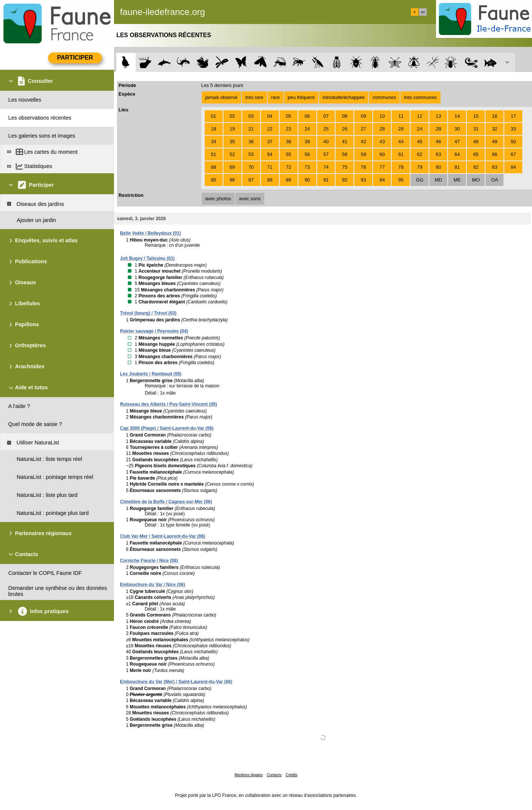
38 (288, 142)
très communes (420, 97)
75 (345, 167)
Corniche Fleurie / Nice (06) (149, 561)
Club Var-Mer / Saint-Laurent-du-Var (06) (163, 536)
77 (382, 167)
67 (513, 154)
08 (345, 116)
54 (270, 154)
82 (476, 167)
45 (420, 142)
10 (382, 116)
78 (401, 167)
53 (251, 154)
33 (513, 129)
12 (420, 116)
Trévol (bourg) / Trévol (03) (148, 313)
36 (251, 142)
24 (307, 129)
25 (326, 129)
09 (363, 116)
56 (307, 154)
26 (345, 129)
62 (420, 154)
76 (363, 167)
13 (438, 116)
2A (420, 129)
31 (476, 129)
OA (495, 180)
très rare (254, 97)
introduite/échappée (343, 97)
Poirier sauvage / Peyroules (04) (154, 331)
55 (288, 154)
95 (401, 180)
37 (270, 142)
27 (363, 129)
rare (275, 97)
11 (401, 116)
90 (307, 180)
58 (345, 154)
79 (420, 167)
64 (457, 154)
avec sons (250, 199)
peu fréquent (301, 97)
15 (476, 116)
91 (326, 180)
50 (513, 142)
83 (495, 167)
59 (363, 154)
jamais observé (221, 97)
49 (495, 142)
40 (326, 142)
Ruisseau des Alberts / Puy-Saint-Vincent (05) (169, 404)
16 (495, 116)
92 (345, 180)
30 (457, 129)
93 (363, 180)
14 (457, 116)
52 (232, 154)
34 (213, 142)
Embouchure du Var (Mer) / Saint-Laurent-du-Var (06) (176, 682)
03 (251, 116)
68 (213, 167)
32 (495, 129)
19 (232, 129)
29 (401, 129)
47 (457, 142)
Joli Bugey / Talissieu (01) (147, 258)
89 (288, 180)
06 (307, 116)
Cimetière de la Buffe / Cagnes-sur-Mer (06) (166, 502)
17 (513, 116)
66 (495, 154)
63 (438, 154)
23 (288, 129)
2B (439, 129)
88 (270, 180)
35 (232, 142)
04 (270, 116)
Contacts (274, 775)
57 (326, 154)
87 (251, 180)
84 (513, 167)
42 (363, 142)
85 (213, 180)
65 (476, 154)
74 (326, 167)
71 (270, 167)
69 (232, 167)
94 (382, 180)
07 (326, 116)
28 (382, 129)
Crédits (292, 775)
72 (288, 167)
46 (438, 142)
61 (401, 154)
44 (401, 142)
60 (382, 154)
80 (438, 167)
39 (307, 142)
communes (384, 97)
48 (476, 142)
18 (213, 129)
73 (307, 167)
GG (420, 180)
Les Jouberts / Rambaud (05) (151, 374)
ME (457, 180)
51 (213, 154)
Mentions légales (249, 775)
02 (232, 116)
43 (382, 142)
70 (251, 167)
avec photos (218, 199)
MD (438, 180)
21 (251, 129)
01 (213, 116)
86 (232, 180)
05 (288, 116)
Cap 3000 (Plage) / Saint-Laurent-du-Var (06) (167, 428)
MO (476, 180)
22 (270, 129)
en (423, 12)
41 (345, 142)
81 (457, 167)
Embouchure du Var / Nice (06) (152, 585)
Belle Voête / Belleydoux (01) (151, 233)
